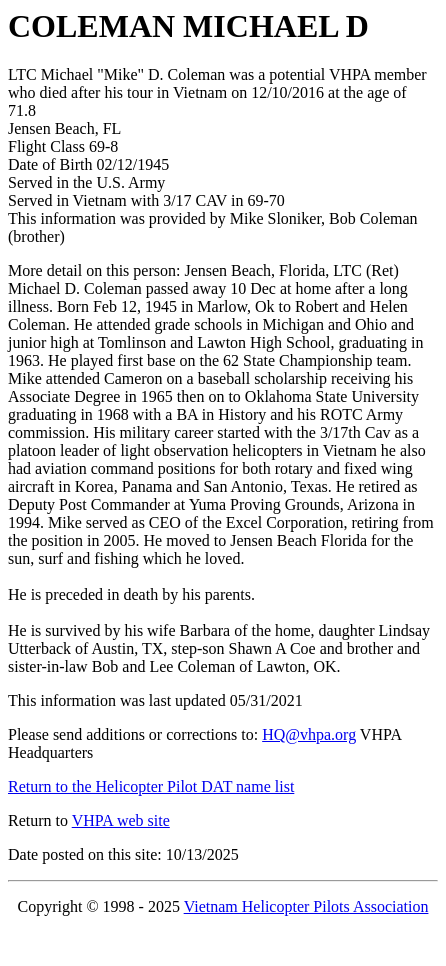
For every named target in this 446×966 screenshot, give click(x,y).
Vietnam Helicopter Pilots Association (306, 906)
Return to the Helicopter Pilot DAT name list (151, 786)
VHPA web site (121, 820)
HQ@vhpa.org (309, 734)
